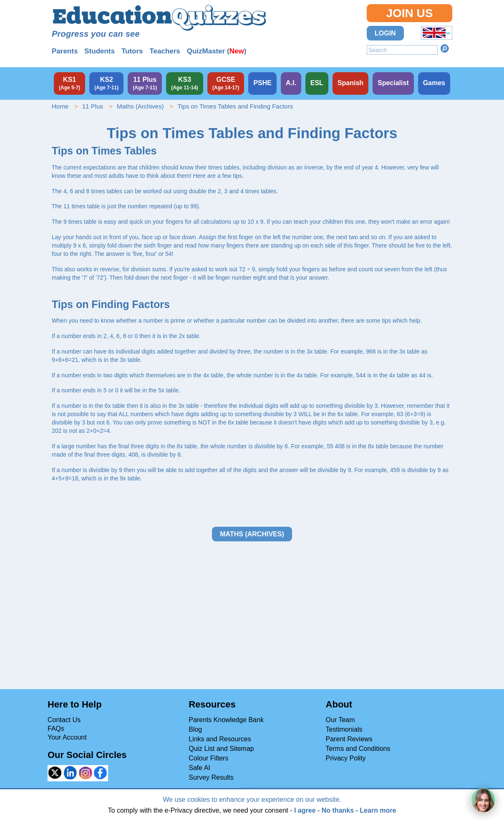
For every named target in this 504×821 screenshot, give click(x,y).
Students (100, 51)
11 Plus (93, 106)
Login (385, 33)
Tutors (132, 51)
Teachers (165, 51)
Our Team (340, 720)
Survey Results (211, 777)
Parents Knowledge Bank (226, 720)
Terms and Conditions (358, 749)
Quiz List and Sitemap (221, 749)
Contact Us (64, 720)
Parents (65, 51)
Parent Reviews (349, 739)
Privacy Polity (346, 758)
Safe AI (199, 768)
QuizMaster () (217, 51)
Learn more (378, 810)
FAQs (56, 729)
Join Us (409, 13)
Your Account (67, 737)
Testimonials (344, 729)
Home (60, 106)
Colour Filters (208, 758)
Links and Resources (220, 739)
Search (445, 48)
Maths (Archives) (140, 106)
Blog (195, 729)
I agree (305, 810)
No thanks (338, 810)
